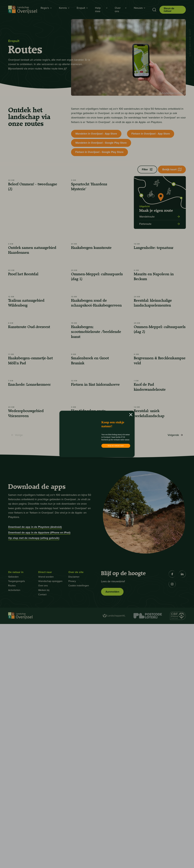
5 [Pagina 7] (110, 679)
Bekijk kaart (171, 171)
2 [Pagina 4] (88, 679)
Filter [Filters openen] (146, 171)
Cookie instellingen (79, 830)
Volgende (175, 680)
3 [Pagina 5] (95, 679)
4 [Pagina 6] (103, 679)
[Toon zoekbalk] (154, 10)
